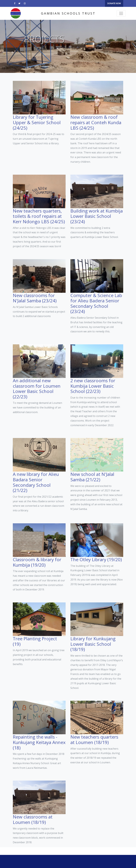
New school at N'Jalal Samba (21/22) (92, 477)
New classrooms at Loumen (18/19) (33, 819)
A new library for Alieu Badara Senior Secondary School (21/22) (36, 482)
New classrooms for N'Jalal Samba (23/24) (35, 298)
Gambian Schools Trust (68, 13)
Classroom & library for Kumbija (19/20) (37, 562)
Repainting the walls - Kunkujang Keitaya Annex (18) (39, 742)
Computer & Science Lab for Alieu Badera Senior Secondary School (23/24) (96, 303)
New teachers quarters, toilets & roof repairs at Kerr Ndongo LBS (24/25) (39, 216)
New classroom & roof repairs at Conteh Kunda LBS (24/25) (96, 122)
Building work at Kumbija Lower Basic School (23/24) (97, 216)
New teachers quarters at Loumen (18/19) (94, 740)
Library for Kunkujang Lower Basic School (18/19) (93, 644)
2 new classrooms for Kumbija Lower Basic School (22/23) (93, 386)
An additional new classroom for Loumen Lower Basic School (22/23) (37, 389)
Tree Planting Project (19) (35, 641)
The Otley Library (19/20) (96, 559)
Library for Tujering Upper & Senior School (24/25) (37, 122)
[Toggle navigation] (121, 13)
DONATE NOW (114, 3)
